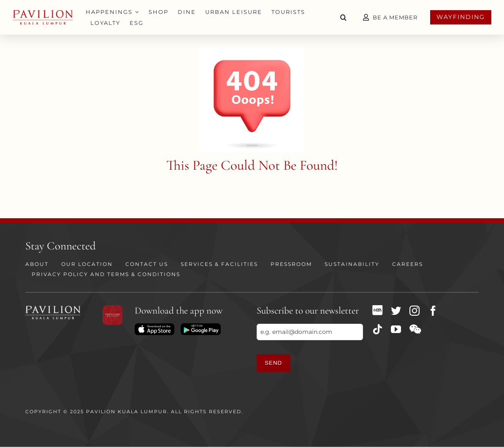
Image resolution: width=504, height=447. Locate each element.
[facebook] (433, 311)
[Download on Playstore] (201, 326)
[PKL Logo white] (53, 308)
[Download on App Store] (154, 326)
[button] (344, 17)
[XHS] (377, 310)
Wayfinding (461, 17)
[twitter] (396, 311)
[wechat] (415, 329)
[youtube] (396, 329)
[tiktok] (377, 329)
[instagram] (415, 311)
